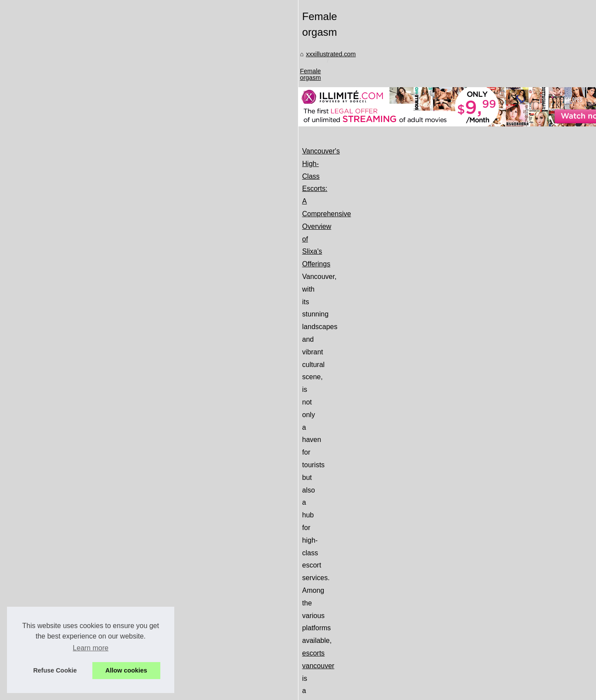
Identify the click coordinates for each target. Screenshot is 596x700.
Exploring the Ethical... (79, 564)
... (536, 403)
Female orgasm (255, 279)
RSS (181, 672)
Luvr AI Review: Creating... (85, 545)
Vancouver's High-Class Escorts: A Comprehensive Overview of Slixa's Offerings (296, 352)
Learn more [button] (91, 648)
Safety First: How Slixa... (82, 605)
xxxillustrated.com (200, 279)
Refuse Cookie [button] (55, 670)
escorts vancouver (397, 377)
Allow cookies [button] (126, 670)
